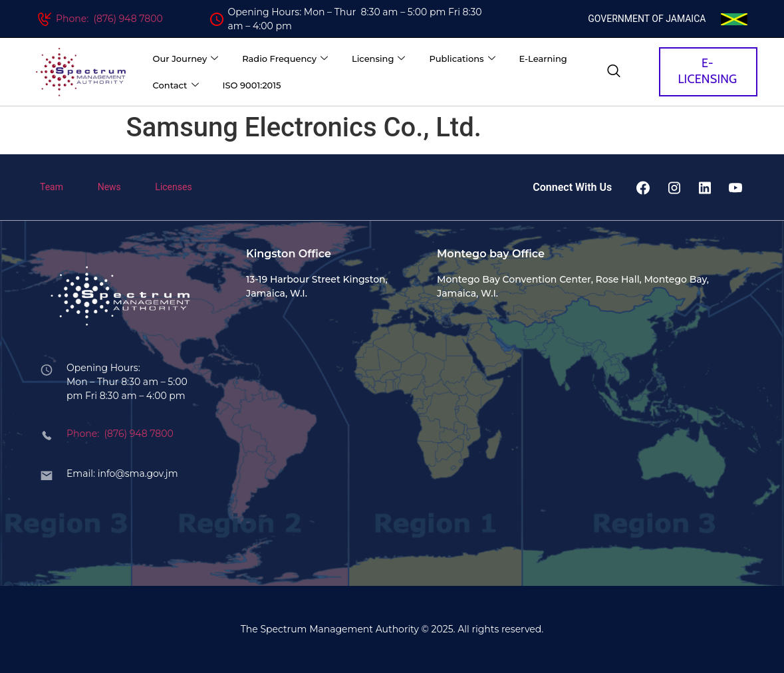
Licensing (378, 59)
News (109, 187)
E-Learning (543, 59)
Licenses (173, 187)
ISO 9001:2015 (252, 85)
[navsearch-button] (614, 72)
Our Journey (186, 59)
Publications (462, 59)
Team (52, 187)
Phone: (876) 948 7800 (109, 19)
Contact (176, 85)
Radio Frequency (285, 59)
